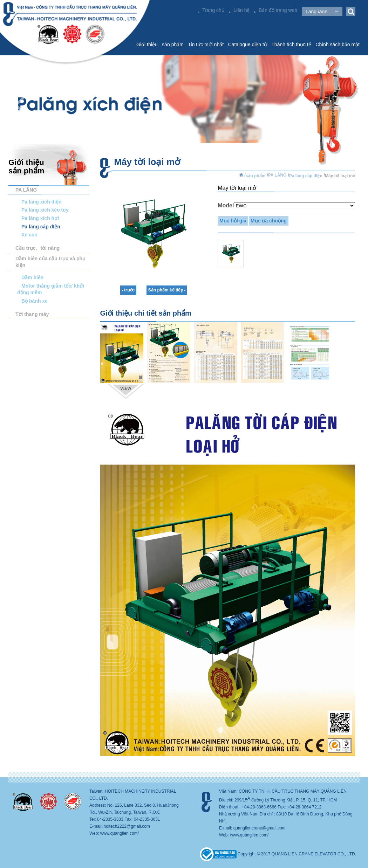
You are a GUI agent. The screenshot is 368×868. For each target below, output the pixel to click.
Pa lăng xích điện (42, 202)
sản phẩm (173, 44)
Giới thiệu (147, 44)
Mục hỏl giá (233, 221)
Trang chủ (213, 10)
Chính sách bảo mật (338, 44)
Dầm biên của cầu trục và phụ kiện (50, 262)
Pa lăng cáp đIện (41, 227)
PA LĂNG (26, 190)
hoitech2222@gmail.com (127, 826)
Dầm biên (32, 277)
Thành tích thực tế (291, 44)
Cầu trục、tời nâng (38, 248)
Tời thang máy (32, 314)
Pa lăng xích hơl (40, 218)
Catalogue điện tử (248, 44)
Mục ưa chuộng (269, 221)
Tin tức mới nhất (206, 44)
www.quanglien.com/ (120, 833)
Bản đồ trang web (278, 10)
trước (128, 290)
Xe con (29, 235)
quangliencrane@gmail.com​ (260, 828)
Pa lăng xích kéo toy (45, 210)
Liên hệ (241, 10)
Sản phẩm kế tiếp (167, 290)
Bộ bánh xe (35, 301)
